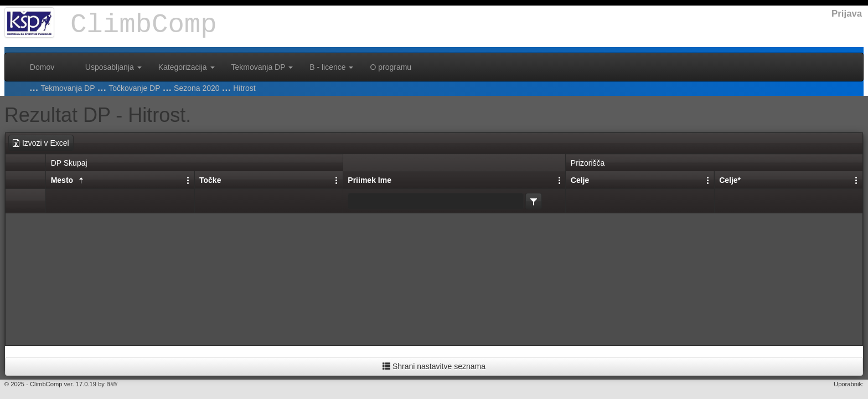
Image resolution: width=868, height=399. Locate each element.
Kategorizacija (187, 67)
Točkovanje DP (134, 88)
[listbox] (533, 201)
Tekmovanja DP (262, 67)
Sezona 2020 (197, 88)
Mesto (68, 180)
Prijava (847, 14)
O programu (391, 67)
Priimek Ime (370, 180)
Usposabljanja (113, 67)
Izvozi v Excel (40, 143)
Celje (580, 180)
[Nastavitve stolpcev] (560, 180)
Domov (42, 67)
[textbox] (436, 201)
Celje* (730, 180)
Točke (210, 180)
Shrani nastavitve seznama (434, 366)
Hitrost (244, 88)
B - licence (331, 67)
